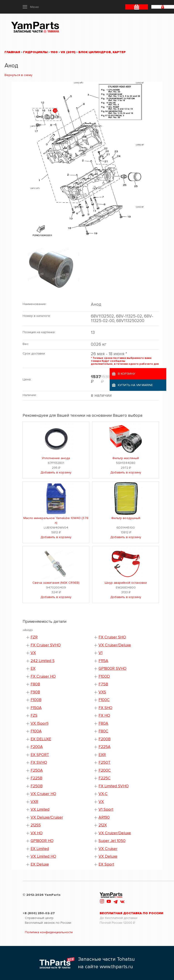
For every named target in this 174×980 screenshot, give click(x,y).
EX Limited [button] (40, 849)
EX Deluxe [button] (40, 864)
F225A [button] (105, 747)
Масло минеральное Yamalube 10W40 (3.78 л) (56, 520)
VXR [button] (34, 802)
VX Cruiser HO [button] (43, 794)
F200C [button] (105, 770)
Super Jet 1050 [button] (112, 841)
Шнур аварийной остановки (126, 583)
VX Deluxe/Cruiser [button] (47, 817)
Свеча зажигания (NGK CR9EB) (56, 583)
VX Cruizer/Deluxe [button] (115, 833)
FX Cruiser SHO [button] (112, 637)
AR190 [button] (104, 817)
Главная (12, 52)
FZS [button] (34, 715)
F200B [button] (105, 739)
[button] (31, 7)
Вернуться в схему (18, 75)
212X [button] (103, 825)
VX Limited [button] (40, 809)
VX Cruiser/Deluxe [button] (115, 645)
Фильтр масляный (126, 458)
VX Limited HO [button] (43, 856)
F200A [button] (37, 747)
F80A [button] (103, 723)
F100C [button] (104, 700)
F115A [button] (103, 661)
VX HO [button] (37, 833)
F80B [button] (35, 684)
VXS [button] (102, 692)
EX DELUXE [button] (41, 739)
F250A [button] (37, 770)
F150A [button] (36, 708)
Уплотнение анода (56, 458)
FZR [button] (34, 637)
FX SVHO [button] (39, 762)
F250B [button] (37, 786)
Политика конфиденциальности (49, 932)
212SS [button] (36, 825)
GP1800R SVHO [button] (112, 669)
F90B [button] (35, 692)
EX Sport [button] (106, 864)
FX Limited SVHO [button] (114, 786)
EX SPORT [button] (40, 755)
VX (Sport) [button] (40, 723)
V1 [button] (100, 653)
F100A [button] (36, 731)
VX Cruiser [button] (108, 849)
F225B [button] (36, 778)
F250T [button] (105, 762)
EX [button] (33, 669)
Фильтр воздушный (126, 518)
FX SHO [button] (105, 708)
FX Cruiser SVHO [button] (46, 645)
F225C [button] (105, 778)
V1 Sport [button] (106, 809)
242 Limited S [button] (43, 661)
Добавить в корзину (56, 472)
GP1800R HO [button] (42, 841)
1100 (54, 52)
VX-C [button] (103, 794)
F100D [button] (104, 676)
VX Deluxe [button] (108, 856)
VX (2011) (68, 52)
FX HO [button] (104, 715)
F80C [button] (103, 731)
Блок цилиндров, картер (102, 52)
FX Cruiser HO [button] (43, 676)
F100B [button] (36, 700)
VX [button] (33, 653)
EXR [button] (102, 755)
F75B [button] (103, 684)
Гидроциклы (35, 52)
